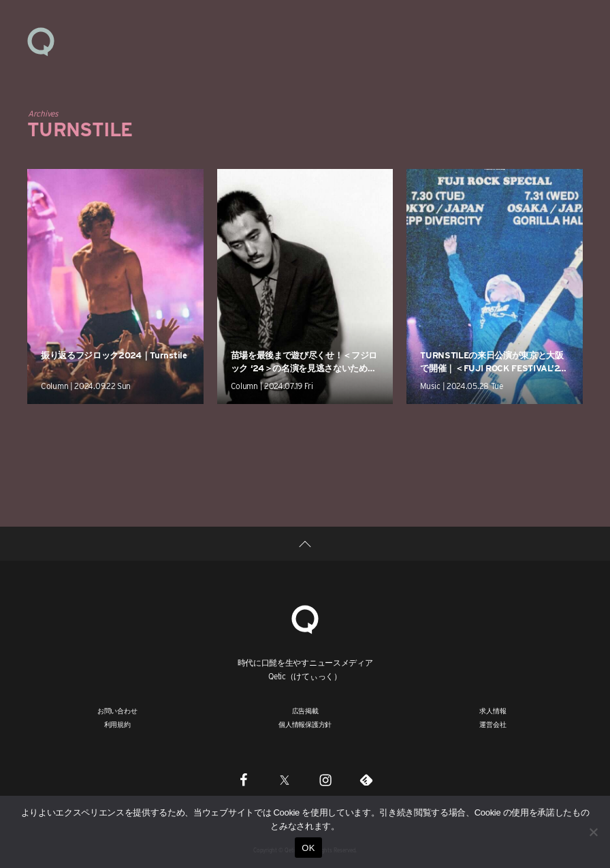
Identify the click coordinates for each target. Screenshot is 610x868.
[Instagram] (325, 779)
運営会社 (493, 724)
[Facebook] (244, 779)
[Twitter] (285, 779)
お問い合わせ (117, 711)
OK (308, 848)
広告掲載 (305, 711)
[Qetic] (305, 618)
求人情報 (493, 711)
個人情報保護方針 (305, 724)
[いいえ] (593, 832)
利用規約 (117, 724)
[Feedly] (366, 779)
